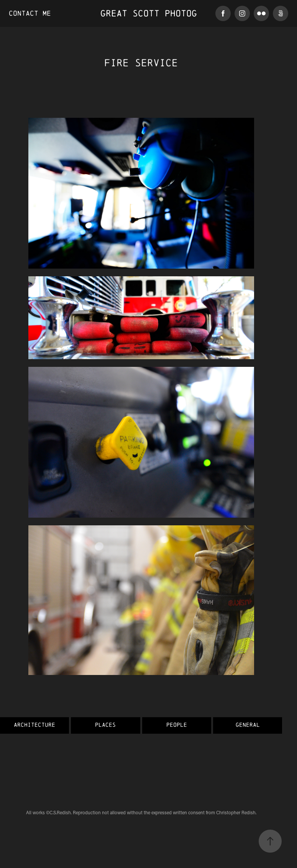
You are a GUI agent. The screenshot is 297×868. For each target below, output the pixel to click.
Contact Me (30, 13)
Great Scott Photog (149, 13)
